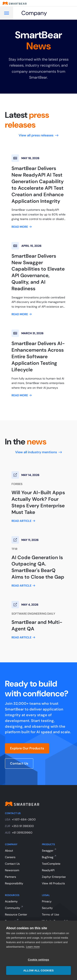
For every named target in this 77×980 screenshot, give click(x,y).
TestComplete (51, 864)
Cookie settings (39, 960)
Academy (11, 901)
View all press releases (38, 135)
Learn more (33, 947)
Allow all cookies (38, 970)
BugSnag (48, 857)
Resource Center (16, 914)
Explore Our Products (27, 748)
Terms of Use (51, 914)
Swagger (48, 851)
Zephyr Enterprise (54, 877)
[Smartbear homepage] (15, 3)
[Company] (40, 13)
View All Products (53, 883)
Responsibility (14, 883)
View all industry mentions (38, 452)
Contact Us (19, 763)
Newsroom (12, 870)
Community (13, 908)
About (9, 851)
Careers (10, 857)
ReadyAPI (48, 870)
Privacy (47, 901)
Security (47, 908)
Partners (10, 877)
